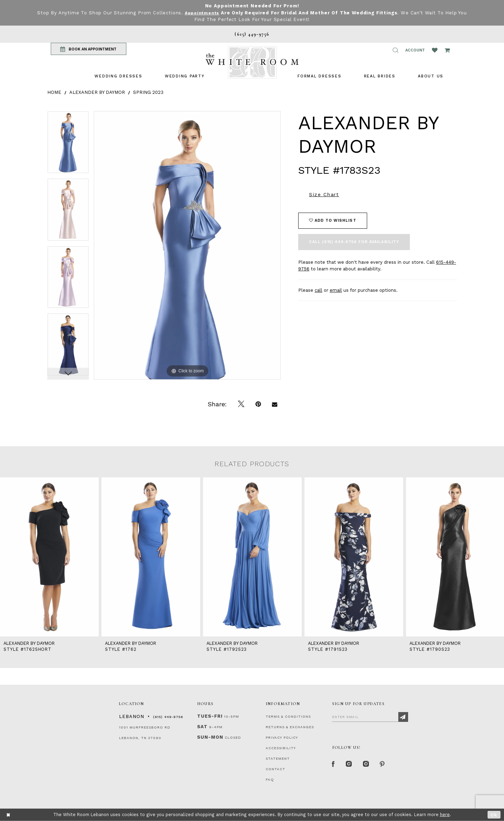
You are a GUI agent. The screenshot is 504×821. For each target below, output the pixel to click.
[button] (395, 50)
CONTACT (275, 769)
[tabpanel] (68, 145)
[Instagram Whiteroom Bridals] (369, 765)
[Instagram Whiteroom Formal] (351, 765)
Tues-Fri (210, 716)
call (318, 290)
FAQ (270, 779)
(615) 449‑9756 (168, 717)
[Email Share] (275, 404)
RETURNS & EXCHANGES (290, 727)
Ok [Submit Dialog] (494, 815)
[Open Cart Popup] (447, 50)
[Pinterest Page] (387, 765)
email (336, 290)
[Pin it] (258, 404)
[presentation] (49, 557)
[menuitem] (118, 76)
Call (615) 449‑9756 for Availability (354, 242)
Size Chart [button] (324, 194)
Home (54, 92)
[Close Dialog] (9, 815)
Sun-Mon (210, 737)
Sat (202, 727)
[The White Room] (252, 62)
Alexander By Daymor (97, 92)
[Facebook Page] (334, 765)
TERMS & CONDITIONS (288, 716)
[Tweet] (241, 404)
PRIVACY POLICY (282, 737)
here (445, 815)
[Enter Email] (370, 717)
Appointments (202, 13)
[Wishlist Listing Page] (435, 50)
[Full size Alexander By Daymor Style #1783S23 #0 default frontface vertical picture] (187, 245)
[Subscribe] (403, 717)
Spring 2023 (148, 92)
